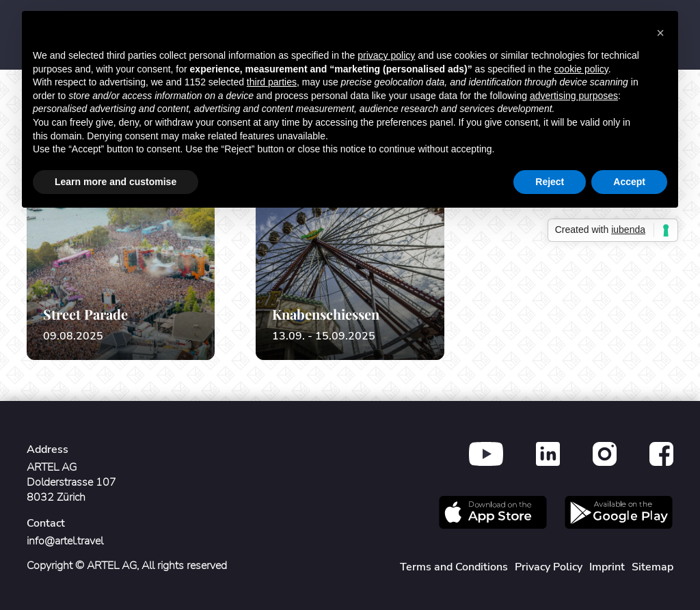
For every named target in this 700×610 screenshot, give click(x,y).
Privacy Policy (549, 567)
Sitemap (652, 567)
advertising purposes (574, 96)
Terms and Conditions (454, 567)
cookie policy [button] (581, 69)
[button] (660, 33)
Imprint (607, 567)
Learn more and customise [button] (116, 182)
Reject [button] (550, 182)
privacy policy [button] (386, 55)
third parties (272, 82)
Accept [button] (629, 182)
